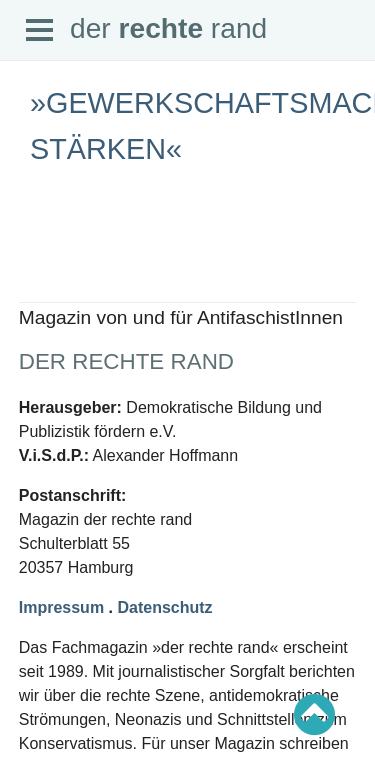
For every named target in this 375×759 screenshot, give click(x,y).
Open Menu (40, 31)
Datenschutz (164, 607)
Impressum (61, 607)
